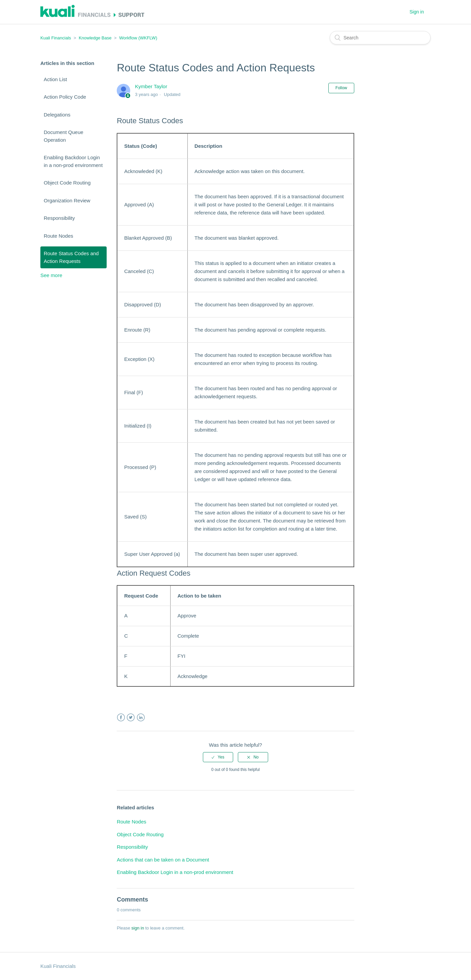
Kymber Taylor (151, 86)
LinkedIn (141, 718)
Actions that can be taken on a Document (163, 860)
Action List (55, 79)
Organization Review (67, 200)
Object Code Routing (67, 183)
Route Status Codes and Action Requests (71, 257)
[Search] (380, 38)
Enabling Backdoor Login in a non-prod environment (73, 161)
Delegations (57, 115)
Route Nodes (59, 236)
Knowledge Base (95, 38)
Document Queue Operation (64, 136)
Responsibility (59, 218)
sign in (138, 928)
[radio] (218, 757)
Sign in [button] (417, 12)
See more (51, 275)
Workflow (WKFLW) (138, 38)
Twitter (131, 718)
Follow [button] (341, 88)
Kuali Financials (56, 38)
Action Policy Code (65, 97)
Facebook (121, 718)
